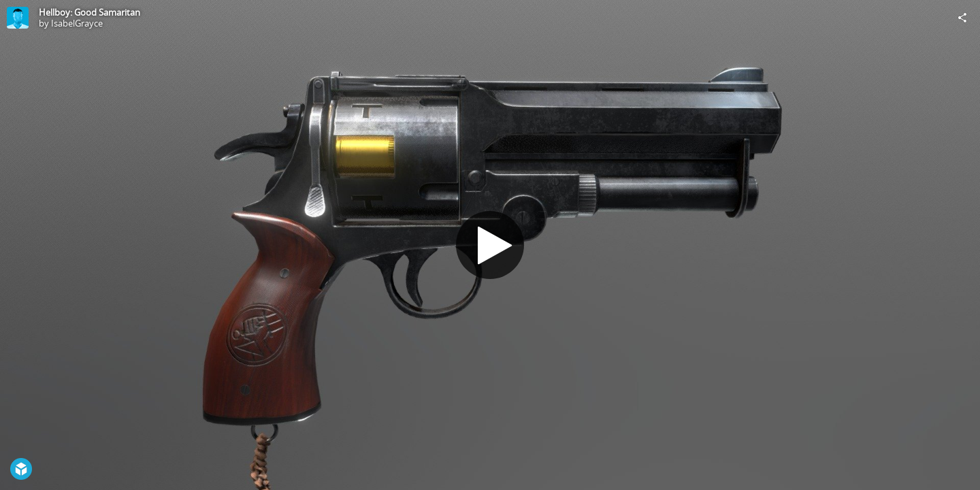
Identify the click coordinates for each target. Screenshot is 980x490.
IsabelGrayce (77, 23)
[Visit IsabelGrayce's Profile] (18, 18)
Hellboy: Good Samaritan (89, 12)
